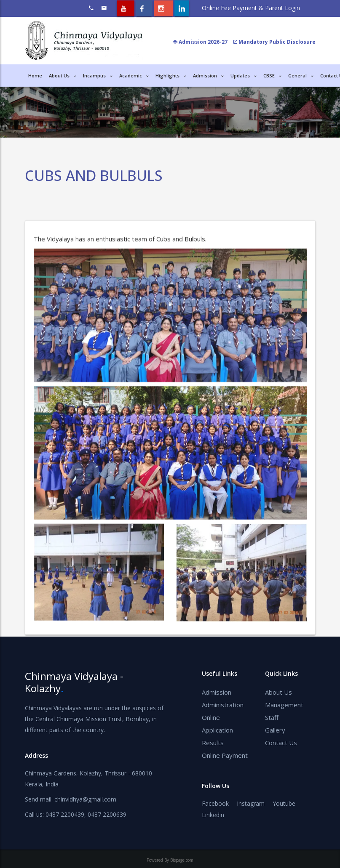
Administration (223, 705)
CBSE (272, 76)
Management (284, 705)
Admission (208, 76)
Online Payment (225, 755)
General (301, 76)
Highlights (171, 76)
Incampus (98, 76)
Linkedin (213, 815)
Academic (134, 76)
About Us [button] (63, 76)
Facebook (215, 803)
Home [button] (35, 76)
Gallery (275, 730)
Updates (244, 76)
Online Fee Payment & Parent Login (251, 8)
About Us (278, 692)
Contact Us (281, 743)
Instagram (251, 803)
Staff (272, 717)
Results (213, 743)
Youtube (284, 803)
